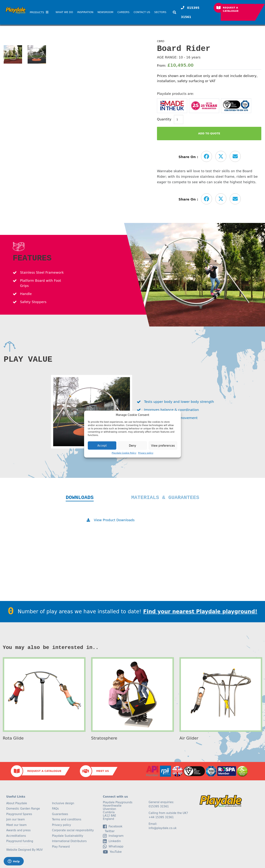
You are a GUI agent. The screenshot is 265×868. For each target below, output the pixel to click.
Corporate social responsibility (73, 830)
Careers (123, 12)
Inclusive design (63, 803)
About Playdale (17, 803)
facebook (113, 826)
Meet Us (103, 771)
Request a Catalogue (231, 9)
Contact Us (142, 12)
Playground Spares (19, 814)
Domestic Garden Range (23, 809)
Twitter (109, 831)
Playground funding (20, 841)
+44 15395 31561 (161, 817)
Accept (102, 445)
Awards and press (18, 830)
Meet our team (16, 825)
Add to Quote (209, 133)
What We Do (64, 12)
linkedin (112, 841)
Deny (132, 445)
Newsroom (105, 12)
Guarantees (60, 814)
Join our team (16, 819)
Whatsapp (113, 846)
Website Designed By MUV (24, 850)
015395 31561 (190, 12)
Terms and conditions (67, 819)
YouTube (112, 852)
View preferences (163, 445)
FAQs (55, 809)
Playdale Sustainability (68, 836)
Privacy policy (146, 453)
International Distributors (69, 841)
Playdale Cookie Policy (124, 453)
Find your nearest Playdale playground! (200, 612)
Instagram (113, 836)
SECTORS (160, 12)
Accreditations (16, 836)
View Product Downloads (114, 520)
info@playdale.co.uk (163, 828)
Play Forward (61, 847)
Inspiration (85, 12)
